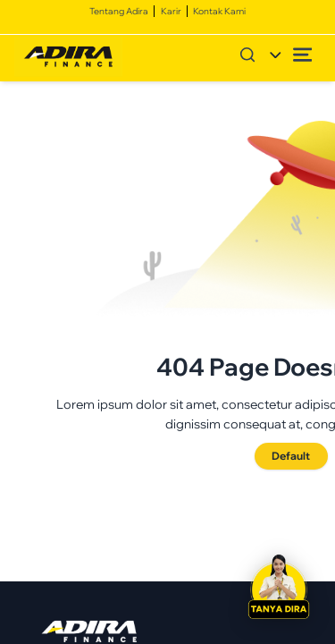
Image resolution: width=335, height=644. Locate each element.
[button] (279, 588)
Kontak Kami (219, 11)
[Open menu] (303, 55)
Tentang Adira (119, 11)
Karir (171, 11)
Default (291, 456)
